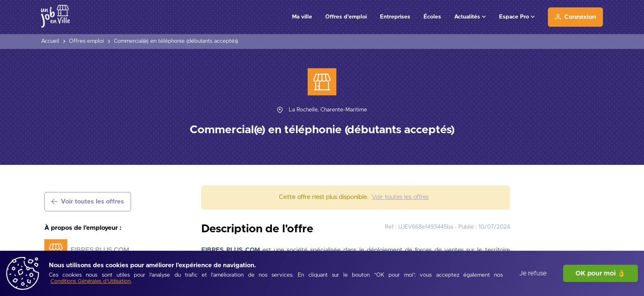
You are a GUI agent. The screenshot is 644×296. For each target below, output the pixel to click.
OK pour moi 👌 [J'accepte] (600, 273)
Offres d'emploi (346, 17)
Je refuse (533, 273)
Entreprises (395, 17)
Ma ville (302, 17)
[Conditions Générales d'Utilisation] (91, 282)
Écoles (432, 17)
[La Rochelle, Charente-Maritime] (328, 110)
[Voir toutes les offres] (88, 202)
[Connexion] (575, 17)
